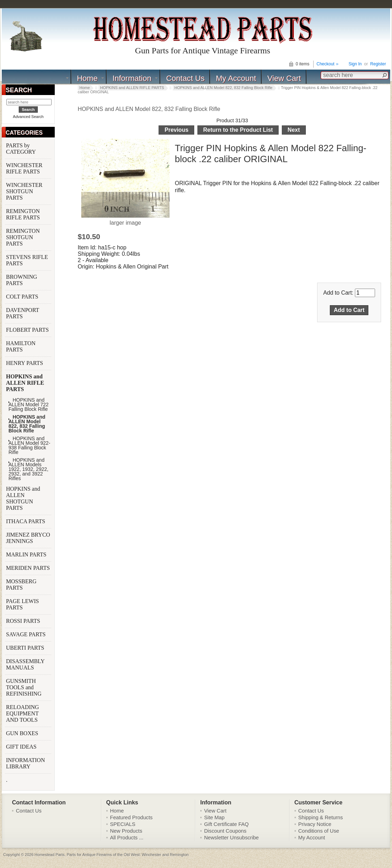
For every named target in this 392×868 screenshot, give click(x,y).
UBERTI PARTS (26, 648)
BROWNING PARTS (22, 280)
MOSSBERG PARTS (21, 584)
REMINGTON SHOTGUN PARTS (23, 237)
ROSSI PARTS (23, 621)
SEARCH (19, 90)
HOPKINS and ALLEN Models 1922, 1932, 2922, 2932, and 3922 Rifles (28, 469)
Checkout (325, 64)
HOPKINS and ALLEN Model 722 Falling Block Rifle (29, 405)
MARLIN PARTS (27, 554)
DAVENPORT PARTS (23, 313)
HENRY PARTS (25, 363)
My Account (236, 78)
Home (87, 78)
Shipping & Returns (321, 817)
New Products (126, 831)
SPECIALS (123, 824)
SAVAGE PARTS (26, 634)
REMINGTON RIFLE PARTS (24, 214)
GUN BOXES (23, 733)
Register (378, 64)
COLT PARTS (22, 297)
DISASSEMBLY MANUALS (25, 664)
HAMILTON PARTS (21, 346)
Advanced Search (28, 117)
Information (132, 78)
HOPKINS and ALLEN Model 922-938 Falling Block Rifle (29, 445)
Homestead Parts (50, 855)
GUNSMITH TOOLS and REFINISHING (24, 687)
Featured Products (132, 817)
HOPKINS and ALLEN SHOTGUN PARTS (23, 498)
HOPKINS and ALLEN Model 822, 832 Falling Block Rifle (149, 109)
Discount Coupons (225, 831)
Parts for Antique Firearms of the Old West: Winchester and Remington (128, 855)
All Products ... (127, 838)
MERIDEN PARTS (29, 568)
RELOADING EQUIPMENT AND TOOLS (23, 713)
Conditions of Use (319, 831)
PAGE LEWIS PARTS (22, 604)
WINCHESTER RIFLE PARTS (24, 168)
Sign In (355, 64)
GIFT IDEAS (22, 747)
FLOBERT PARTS (27, 330)
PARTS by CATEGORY (22, 149)
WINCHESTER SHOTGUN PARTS (24, 191)
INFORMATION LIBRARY (25, 763)
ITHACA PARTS (26, 521)
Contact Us (185, 78)
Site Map (214, 817)
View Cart (284, 78)
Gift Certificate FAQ (226, 824)
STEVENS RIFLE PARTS (27, 260)
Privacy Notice (315, 824)
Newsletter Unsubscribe (231, 838)
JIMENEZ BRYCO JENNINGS (28, 538)
